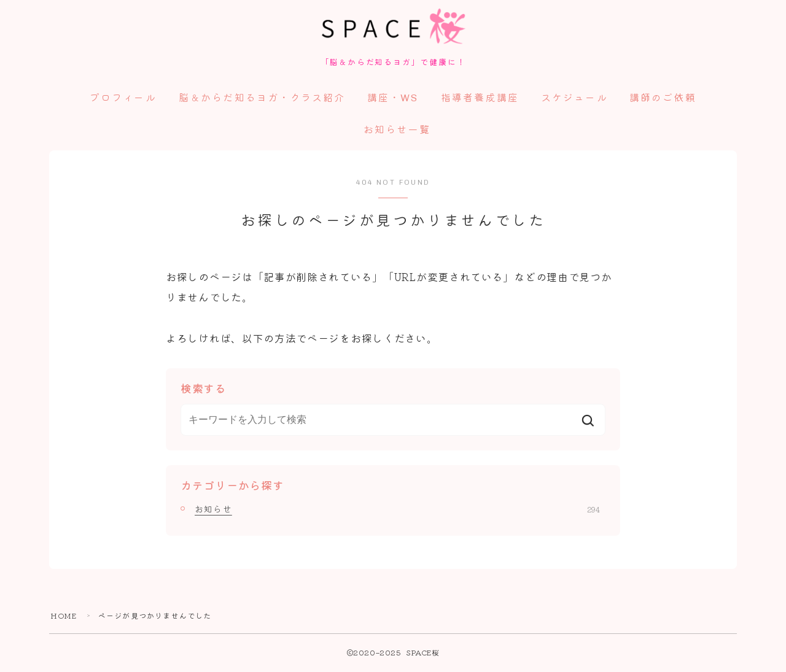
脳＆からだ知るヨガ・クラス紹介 (262, 100)
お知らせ (397, 511)
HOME (64, 617)
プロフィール (123, 100)
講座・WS (393, 100)
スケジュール (574, 100)
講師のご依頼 (663, 100)
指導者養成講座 (480, 100)
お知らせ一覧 (397, 132)
